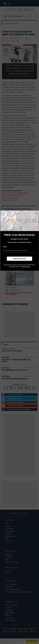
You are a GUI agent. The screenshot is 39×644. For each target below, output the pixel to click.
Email (5, 247)
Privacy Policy (26, 267)
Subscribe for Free (20, 259)
